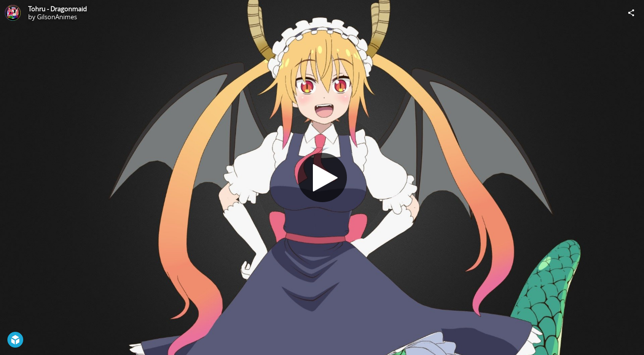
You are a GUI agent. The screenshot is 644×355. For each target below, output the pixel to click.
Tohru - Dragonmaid (57, 9)
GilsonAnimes (57, 17)
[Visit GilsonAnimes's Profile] (13, 13)
